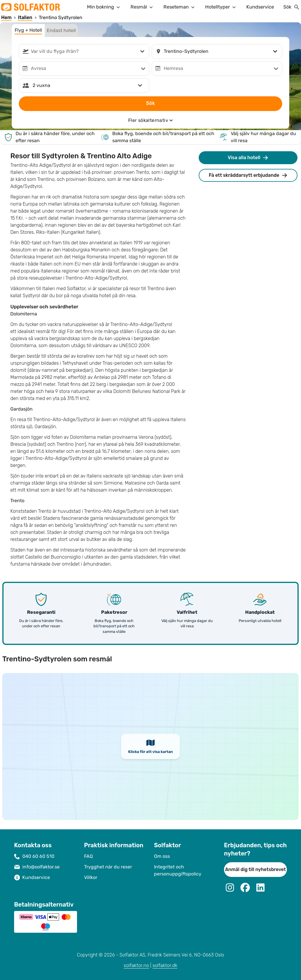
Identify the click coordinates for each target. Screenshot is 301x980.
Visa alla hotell (248, 158)
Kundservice (260, 7)
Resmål (142, 7)
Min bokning (104, 7)
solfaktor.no (136, 965)
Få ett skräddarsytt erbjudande (248, 175)
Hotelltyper (221, 7)
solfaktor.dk (165, 965)
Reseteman (180, 7)
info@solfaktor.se (41, 867)
